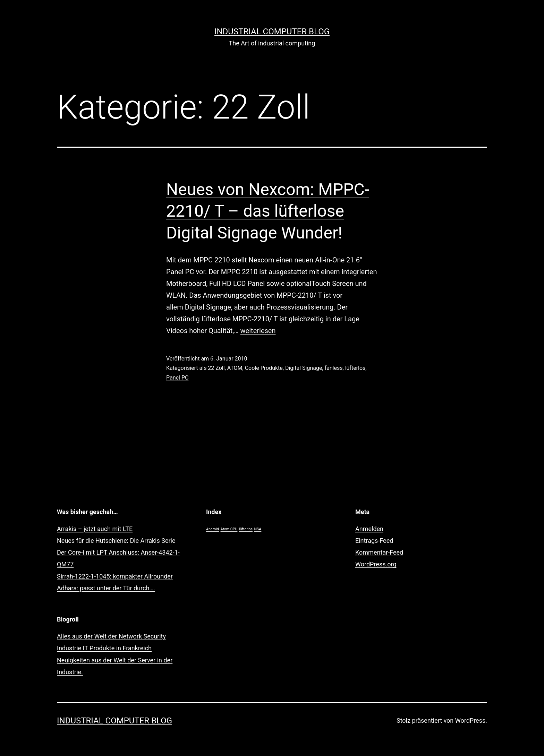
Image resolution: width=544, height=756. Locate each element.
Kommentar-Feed (379, 552)
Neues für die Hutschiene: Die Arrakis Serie (116, 541)
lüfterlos (355, 368)
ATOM (235, 368)
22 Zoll (216, 368)
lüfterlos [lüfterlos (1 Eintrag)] (246, 529)
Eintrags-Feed (374, 541)
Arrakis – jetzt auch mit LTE (95, 529)
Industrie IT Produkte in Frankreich (104, 648)
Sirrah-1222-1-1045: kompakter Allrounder (115, 576)
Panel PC (177, 378)
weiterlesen (258, 331)
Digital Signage (304, 368)
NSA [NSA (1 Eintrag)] (258, 529)
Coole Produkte (264, 368)
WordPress (470, 720)
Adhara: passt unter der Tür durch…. (106, 588)
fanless (334, 368)
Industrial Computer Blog (272, 32)
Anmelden (369, 529)
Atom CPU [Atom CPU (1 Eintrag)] (229, 529)
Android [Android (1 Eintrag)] (212, 529)
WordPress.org (376, 564)
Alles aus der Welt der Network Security (111, 636)
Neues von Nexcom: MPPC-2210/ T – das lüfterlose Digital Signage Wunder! (268, 211)
